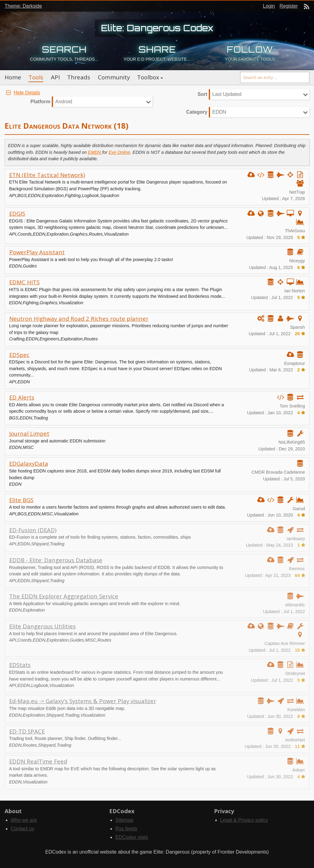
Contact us (22, 829)
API (55, 77)
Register (289, 6)
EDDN (219, 112)
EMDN (95, 152)
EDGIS (17, 213)
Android (64, 102)
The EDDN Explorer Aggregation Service (64, 596)
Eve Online (119, 152)
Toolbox (148, 77)
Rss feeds (126, 829)
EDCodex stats (132, 837)
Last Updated (227, 94)
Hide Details (22, 93)
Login (269, 6)
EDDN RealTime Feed (38, 761)
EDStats (20, 665)
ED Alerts (22, 397)
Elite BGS (21, 500)
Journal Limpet (29, 433)
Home (13, 77)
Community (114, 77)
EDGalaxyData (29, 463)
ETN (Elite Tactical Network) (47, 175)
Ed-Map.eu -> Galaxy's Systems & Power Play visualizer (83, 701)
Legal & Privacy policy (244, 820)
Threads (79, 77)
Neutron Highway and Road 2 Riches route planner (79, 318)
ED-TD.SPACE (27, 731)
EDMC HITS (24, 282)
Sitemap (124, 820)
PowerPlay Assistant (37, 252)
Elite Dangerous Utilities (42, 626)
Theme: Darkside (23, 6)
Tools (36, 77)
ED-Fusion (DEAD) (33, 530)
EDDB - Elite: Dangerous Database (56, 560)
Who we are (24, 820)
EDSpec (19, 355)
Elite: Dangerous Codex (157, 28)
